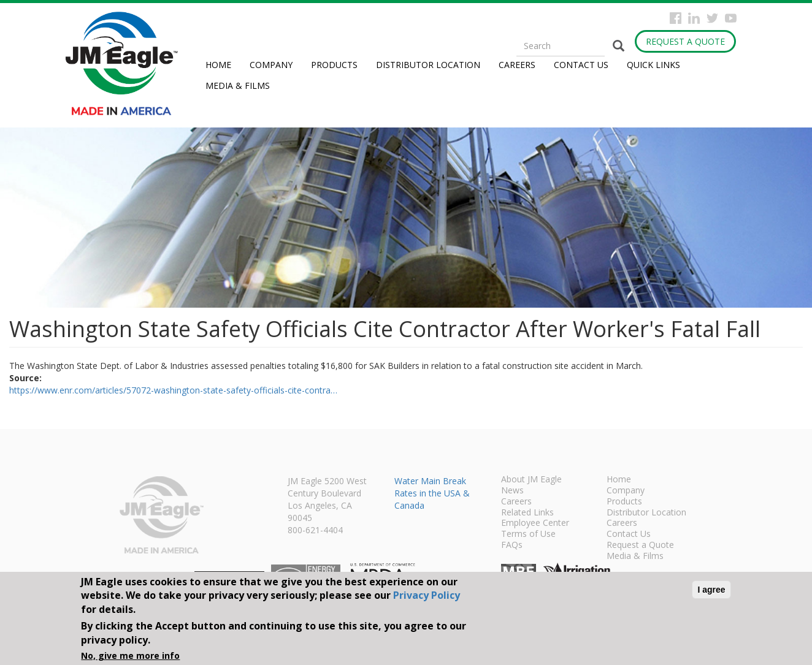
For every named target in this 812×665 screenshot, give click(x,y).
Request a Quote (685, 41)
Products (334, 65)
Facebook (676, 18)
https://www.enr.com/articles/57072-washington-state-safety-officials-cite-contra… (173, 390)
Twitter (712, 18)
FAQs (512, 545)
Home (218, 65)
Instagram (694, 18)
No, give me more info (130, 655)
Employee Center (535, 523)
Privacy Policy (427, 595)
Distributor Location (428, 65)
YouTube (731, 18)
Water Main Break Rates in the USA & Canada (432, 493)
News (512, 491)
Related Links (527, 513)
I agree (711, 590)
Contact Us (581, 65)
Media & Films (238, 85)
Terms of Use (528, 534)
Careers (517, 65)
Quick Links (653, 65)
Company (271, 65)
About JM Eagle (531, 480)
